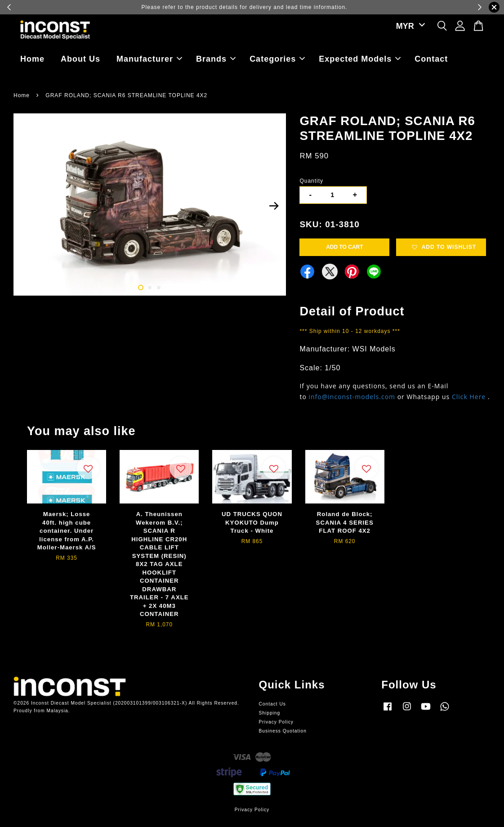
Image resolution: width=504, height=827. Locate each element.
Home (32, 59)
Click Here (469, 397)
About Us (80, 59)
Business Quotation (283, 731)
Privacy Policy (276, 722)
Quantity (311, 181)
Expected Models (360, 59)
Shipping (270, 713)
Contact (431, 59)
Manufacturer (149, 59)
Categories (277, 59)
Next (274, 206)
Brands (216, 59)
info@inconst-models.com (352, 397)
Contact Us (272, 704)
